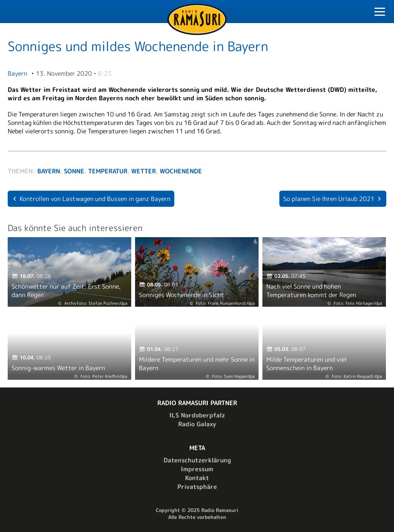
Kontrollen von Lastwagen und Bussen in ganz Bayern (95, 199)
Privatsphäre (197, 487)
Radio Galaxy (197, 424)
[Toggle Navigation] (380, 13)
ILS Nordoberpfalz (197, 415)
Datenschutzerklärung (197, 460)
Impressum (197, 469)
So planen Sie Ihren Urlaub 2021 (329, 199)
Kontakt (197, 478)
